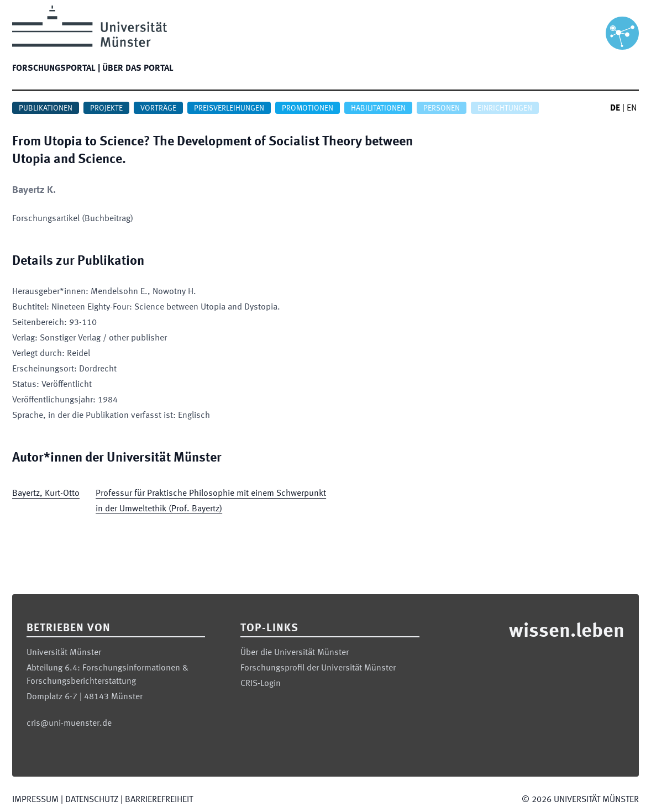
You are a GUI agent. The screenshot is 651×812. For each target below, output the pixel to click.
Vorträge (158, 108)
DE (615, 108)
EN (632, 108)
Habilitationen (378, 108)
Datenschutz (92, 800)
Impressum (35, 800)
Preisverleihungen (229, 108)
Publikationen (46, 108)
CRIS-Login (261, 684)
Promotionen (308, 108)
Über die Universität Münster (295, 653)
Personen (442, 108)
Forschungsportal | (56, 69)
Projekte (106, 108)
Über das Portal (138, 69)
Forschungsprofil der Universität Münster (318, 668)
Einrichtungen (505, 108)
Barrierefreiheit (159, 800)
